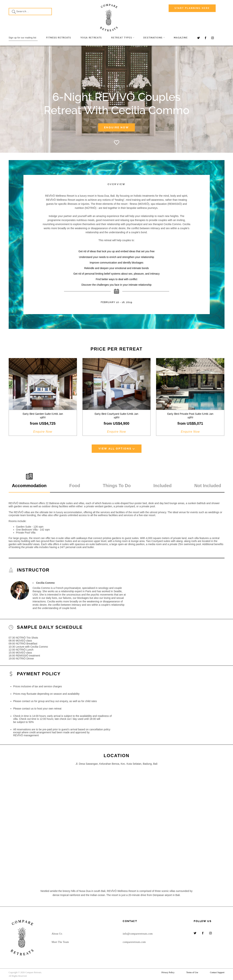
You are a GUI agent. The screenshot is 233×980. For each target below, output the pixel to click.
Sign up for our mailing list (23, 38)
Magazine (181, 38)
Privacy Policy (168, 972)
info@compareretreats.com (138, 934)
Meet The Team (60, 942)
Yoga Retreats (91, 38)
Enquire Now (116, 127)
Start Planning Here (192, 8)
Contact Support (217, 972)
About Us (57, 934)
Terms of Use (192, 972)
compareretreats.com (134, 942)
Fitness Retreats (59, 38)
